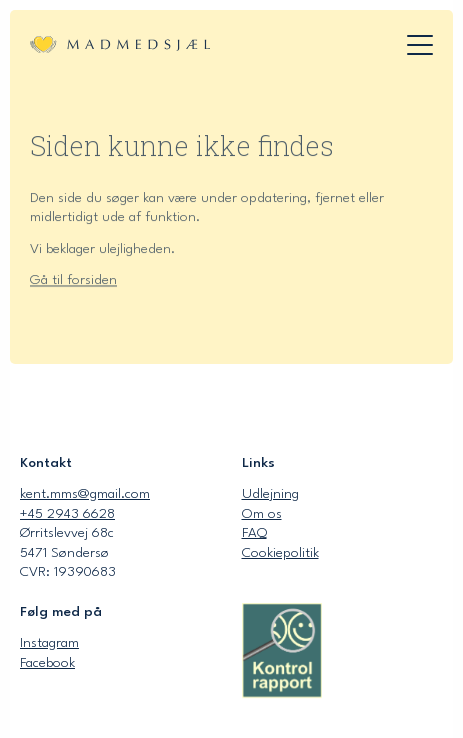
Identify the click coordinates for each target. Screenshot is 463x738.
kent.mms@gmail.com (85, 494)
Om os (262, 514)
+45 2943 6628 (67, 514)
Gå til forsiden (73, 282)
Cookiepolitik (280, 553)
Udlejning (270, 494)
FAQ (254, 533)
